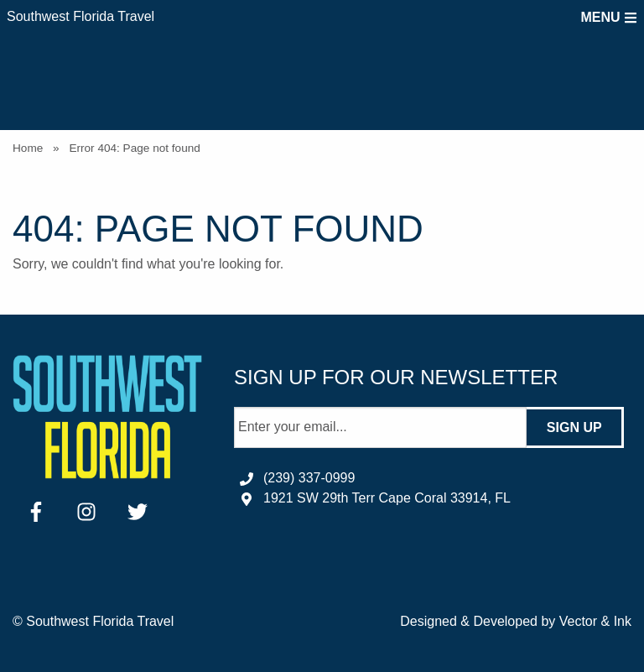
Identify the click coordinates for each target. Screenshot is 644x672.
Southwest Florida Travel (80, 16)
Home (28, 148)
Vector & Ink (595, 621)
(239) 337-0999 (309, 478)
